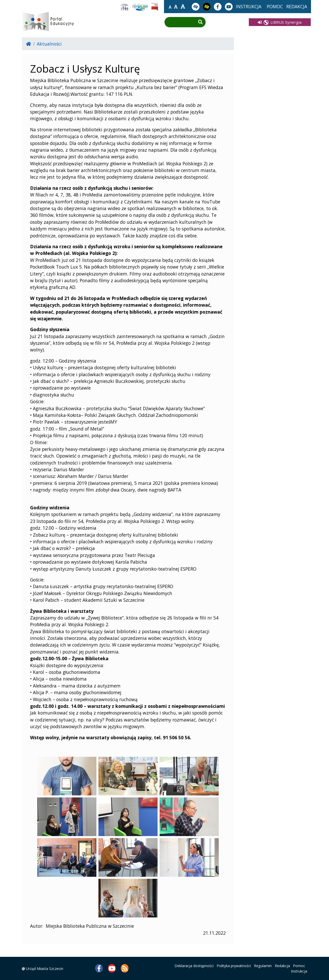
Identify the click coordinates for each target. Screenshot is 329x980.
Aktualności (49, 44)
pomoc (275, 6)
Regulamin (263, 966)
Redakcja (282, 966)
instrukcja (249, 6)
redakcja (297, 6)
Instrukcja (299, 971)
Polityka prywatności (234, 966)
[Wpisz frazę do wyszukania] (181, 22)
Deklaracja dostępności (194, 966)
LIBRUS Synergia (280, 22)
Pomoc (299, 966)
